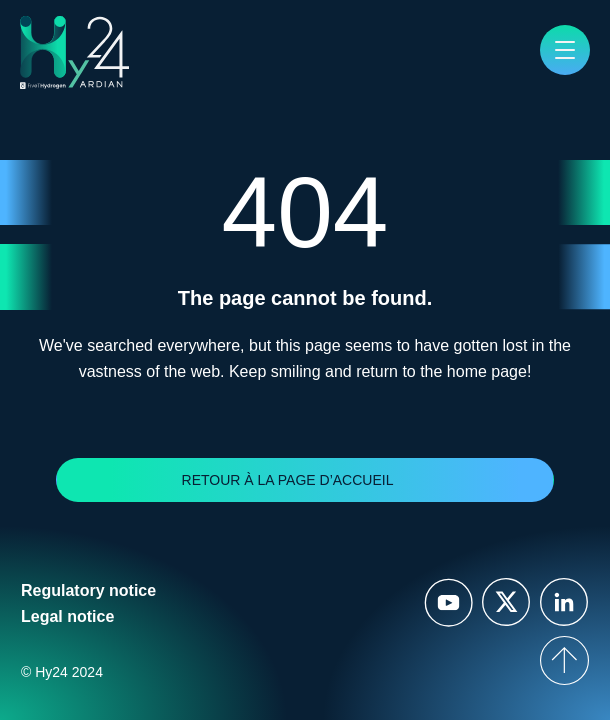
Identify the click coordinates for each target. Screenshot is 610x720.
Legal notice (67, 616)
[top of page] (564, 660)
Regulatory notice (88, 590)
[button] (565, 50)
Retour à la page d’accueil (288, 480)
